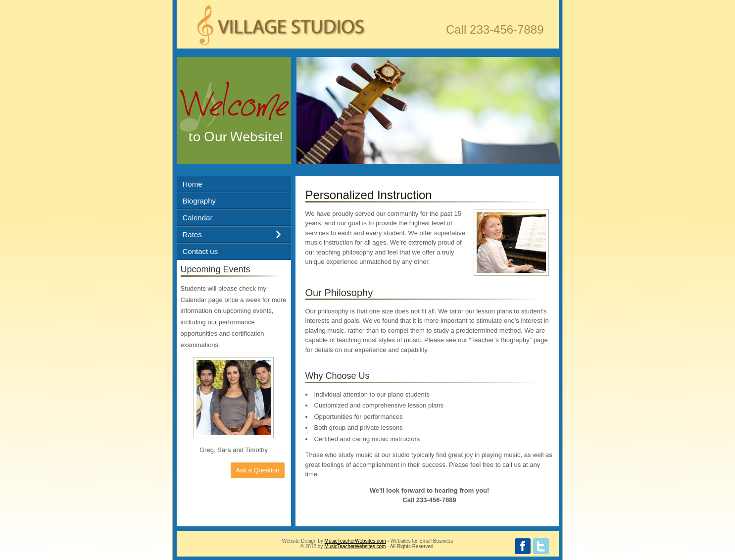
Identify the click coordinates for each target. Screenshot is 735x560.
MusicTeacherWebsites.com (355, 541)
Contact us (200, 251)
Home (193, 184)
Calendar (198, 218)
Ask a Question (257, 470)
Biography (199, 201)
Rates (192, 234)
